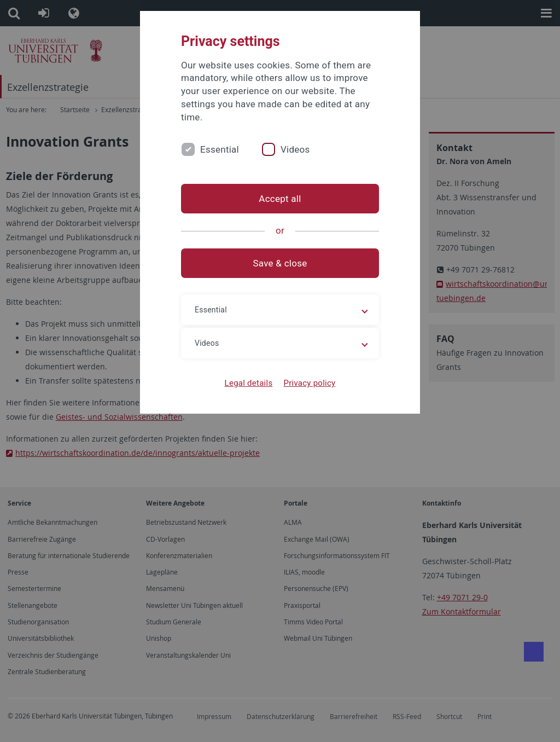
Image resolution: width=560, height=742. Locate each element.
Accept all (280, 199)
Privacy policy (309, 383)
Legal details (249, 383)
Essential (220, 149)
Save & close (280, 263)
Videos (295, 149)
